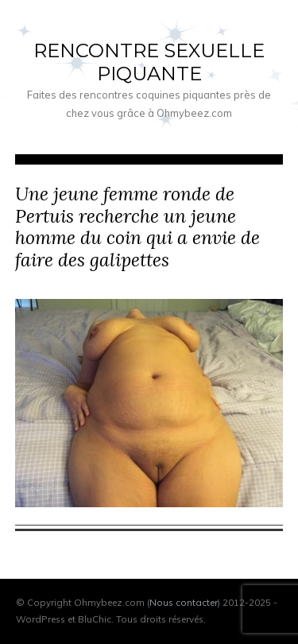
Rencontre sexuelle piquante (149, 62)
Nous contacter (184, 602)
